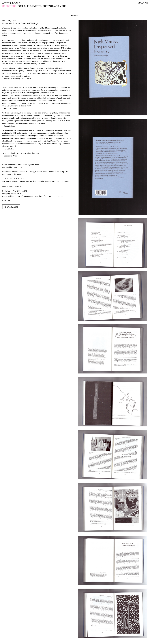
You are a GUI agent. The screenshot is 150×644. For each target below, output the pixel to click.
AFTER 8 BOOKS (11, 3)
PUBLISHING (24, 6)
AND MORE (60, 6)
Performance (58, 196)
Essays (19, 196)
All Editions (75, 15)
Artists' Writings (8, 196)
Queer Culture (28, 196)
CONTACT (48, 6)
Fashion (48, 196)
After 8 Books (18, 191)
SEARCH (143, 3)
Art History (39, 196)
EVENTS (37, 6)
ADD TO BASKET (11, 207)
